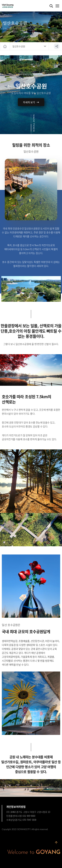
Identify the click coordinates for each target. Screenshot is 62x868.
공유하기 (57, 46)
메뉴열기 (57, 6)
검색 (51, 6)
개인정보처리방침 (16, 807)
